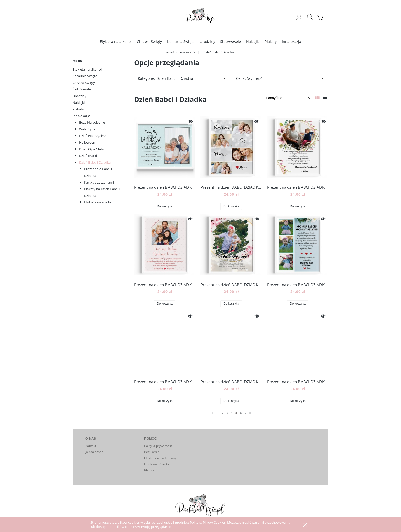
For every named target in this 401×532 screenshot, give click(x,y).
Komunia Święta (85, 76)
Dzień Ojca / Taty (91, 149)
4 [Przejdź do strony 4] (232, 413)
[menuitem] (116, 42)
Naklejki (79, 103)
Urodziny (80, 96)
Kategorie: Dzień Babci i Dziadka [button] (165, 78)
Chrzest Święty (84, 83)
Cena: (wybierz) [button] (249, 78)
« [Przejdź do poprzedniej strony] (212, 413)
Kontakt (91, 446)
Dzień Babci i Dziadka (95, 162)
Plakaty (78, 109)
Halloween (87, 142)
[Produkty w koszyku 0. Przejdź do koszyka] (321, 20)
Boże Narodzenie (92, 122)
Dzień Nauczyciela (93, 136)
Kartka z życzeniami (99, 182)
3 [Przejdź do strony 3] (227, 413)
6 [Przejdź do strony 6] (241, 413)
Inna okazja (81, 116)
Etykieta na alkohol (87, 69)
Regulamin (152, 452)
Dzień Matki (88, 156)
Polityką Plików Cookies (208, 522)
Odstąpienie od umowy (160, 458)
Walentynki (88, 129)
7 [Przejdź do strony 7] (246, 413)
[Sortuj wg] (289, 98)
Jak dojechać (94, 452)
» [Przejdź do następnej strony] (250, 413)
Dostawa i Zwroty (157, 464)
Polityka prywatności (159, 446)
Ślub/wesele (82, 89)
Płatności (151, 470)
